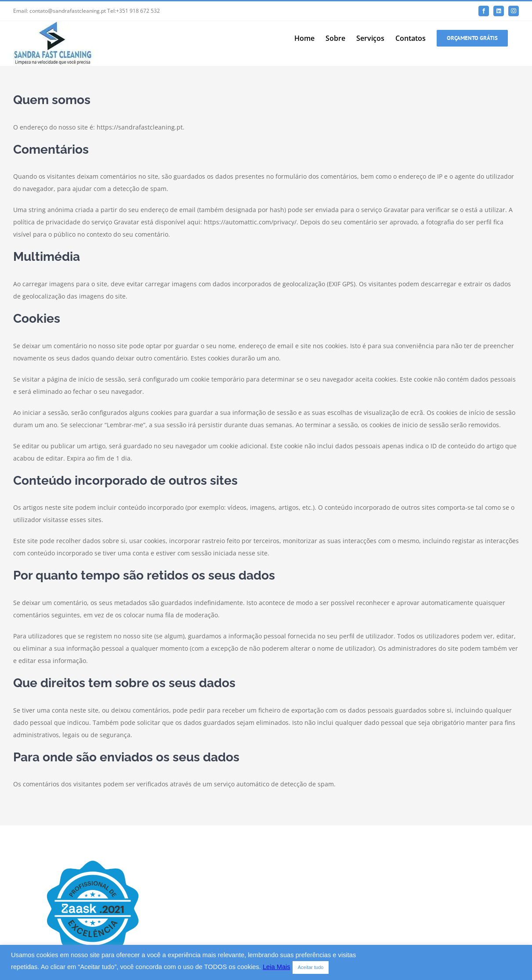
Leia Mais (277, 967)
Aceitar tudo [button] (311, 967)
